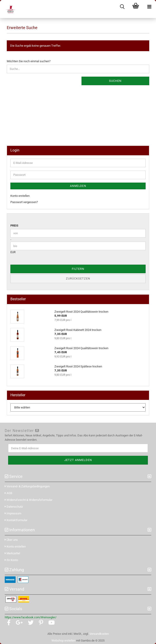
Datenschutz (14, 507)
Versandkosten (99, 634)
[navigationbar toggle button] (149, 7)
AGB (8, 493)
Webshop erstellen (63, 641)
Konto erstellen (20, 196)
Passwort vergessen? (24, 202)
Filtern (78, 269)
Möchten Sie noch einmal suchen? (29, 61)
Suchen (115, 81)
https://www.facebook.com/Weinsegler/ (31, 617)
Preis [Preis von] (14, 226)
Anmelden (78, 186)
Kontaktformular (16, 520)
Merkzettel (12, 553)
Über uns (11, 540)
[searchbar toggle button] (122, 7)
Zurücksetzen (78, 278)
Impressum (13, 513)
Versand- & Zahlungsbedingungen (27, 486)
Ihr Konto (11, 560)
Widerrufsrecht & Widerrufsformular (29, 500)
